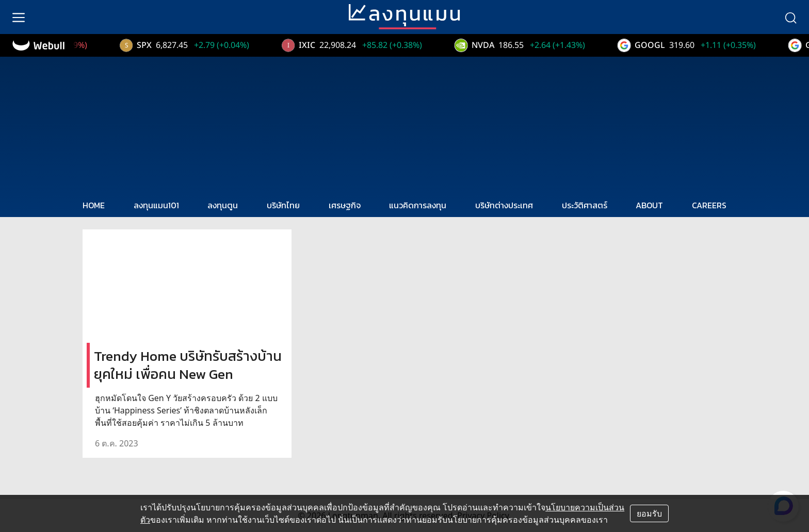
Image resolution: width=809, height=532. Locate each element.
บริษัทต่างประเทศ (504, 205)
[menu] (19, 17)
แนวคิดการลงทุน (418, 205)
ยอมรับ (649, 513)
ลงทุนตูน (223, 205)
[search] (790, 17)
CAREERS (709, 205)
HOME (94, 205)
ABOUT (649, 205)
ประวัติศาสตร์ (585, 205)
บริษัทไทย (283, 205)
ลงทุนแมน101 (156, 205)
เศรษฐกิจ (345, 205)
